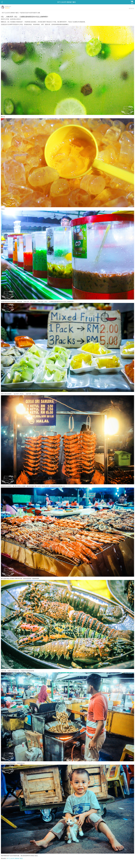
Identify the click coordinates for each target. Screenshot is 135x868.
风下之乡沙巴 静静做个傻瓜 (15, 858)
